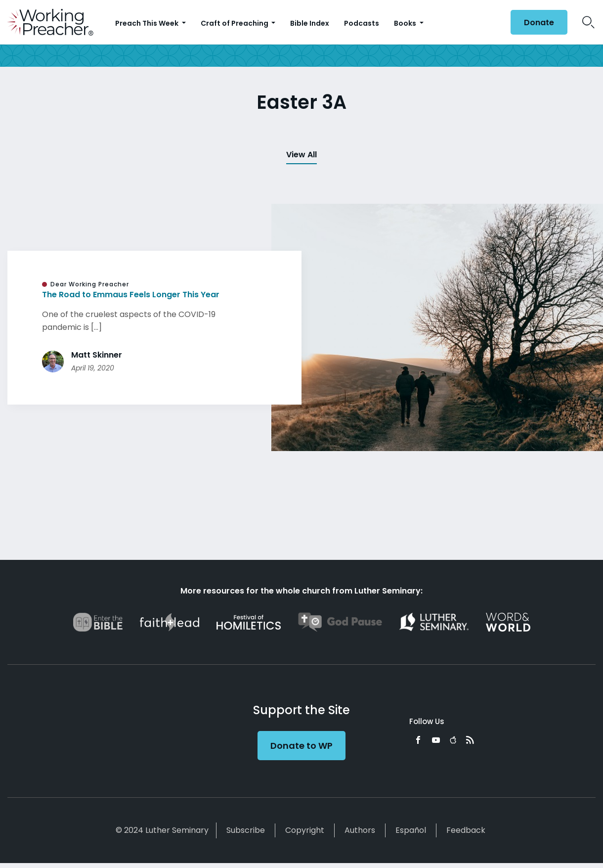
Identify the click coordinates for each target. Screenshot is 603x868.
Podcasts (362, 23)
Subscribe (246, 830)
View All (301, 155)
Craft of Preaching (235, 23)
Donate (539, 23)
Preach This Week (148, 23)
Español (411, 830)
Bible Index (310, 23)
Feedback (466, 830)
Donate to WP (301, 746)
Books (406, 23)
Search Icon (588, 22)
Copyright (305, 830)
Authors (360, 830)
